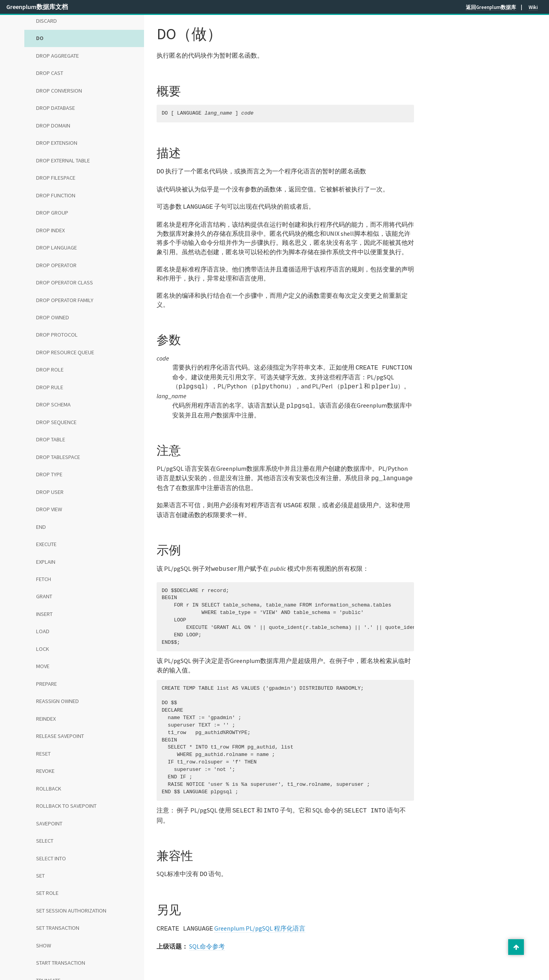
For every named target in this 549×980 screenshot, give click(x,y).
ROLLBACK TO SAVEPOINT (66, 806)
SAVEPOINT (49, 823)
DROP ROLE (50, 370)
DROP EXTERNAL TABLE (63, 160)
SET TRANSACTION (58, 928)
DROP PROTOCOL (57, 335)
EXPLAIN (46, 562)
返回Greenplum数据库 (491, 7)
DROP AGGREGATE (57, 56)
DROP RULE (50, 387)
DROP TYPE (49, 474)
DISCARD (47, 21)
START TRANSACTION (61, 963)
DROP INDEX (50, 230)
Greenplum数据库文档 (37, 7)
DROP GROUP (52, 213)
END (41, 527)
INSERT (44, 614)
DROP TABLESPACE (58, 457)
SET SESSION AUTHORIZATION (71, 911)
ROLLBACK (49, 789)
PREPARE (47, 684)
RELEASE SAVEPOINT (60, 736)
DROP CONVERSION (59, 91)
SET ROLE (47, 893)
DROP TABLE (51, 439)
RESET (43, 754)
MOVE (43, 666)
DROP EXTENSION (57, 143)
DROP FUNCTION (56, 195)
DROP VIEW (49, 509)
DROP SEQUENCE (56, 422)
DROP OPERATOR (56, 265)
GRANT (44, 596)
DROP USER (50, 492)
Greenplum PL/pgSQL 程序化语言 (260, 920)
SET (40, 876)
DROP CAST (50, 73)
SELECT (45, 841)
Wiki (533, 7)
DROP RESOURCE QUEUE (65, 352)
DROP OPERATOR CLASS (65, 282)
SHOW (44, 945)
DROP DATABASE (56, 108)
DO (40, 38)
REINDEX (46, 719)
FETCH (44, 579)
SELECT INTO (51, 858)
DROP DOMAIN (53, 126)
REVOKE (45, 771)
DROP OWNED (53, 317)
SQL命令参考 (207, 938)
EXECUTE (46, 544)
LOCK (43, 649)
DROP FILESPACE (56, 178)
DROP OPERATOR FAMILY (65, 300)
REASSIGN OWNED (57, 701)
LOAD (43, 631)
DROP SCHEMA (53, 404)
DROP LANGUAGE (57, 248)
